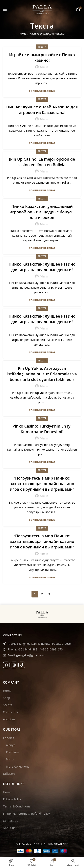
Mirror (10, 759)
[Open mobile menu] (5, 9)
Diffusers (9, 774)
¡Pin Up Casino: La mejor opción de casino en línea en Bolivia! (42, 162)
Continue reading (42, 91)
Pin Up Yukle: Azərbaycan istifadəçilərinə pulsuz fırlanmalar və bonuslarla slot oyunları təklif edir (42, 374)
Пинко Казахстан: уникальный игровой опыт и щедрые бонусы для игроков (42, 212)
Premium (12, 752)
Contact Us (10, 712)
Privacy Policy (12, 799)
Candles (9, 738)
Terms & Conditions (17, 806)
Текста (42, 47)
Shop (7, 698)
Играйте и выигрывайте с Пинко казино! (42, 57)
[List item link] (42, 649)
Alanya (11, 745)
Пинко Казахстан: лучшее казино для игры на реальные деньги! (42, 267)
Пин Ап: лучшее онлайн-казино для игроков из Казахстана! (42, 110)
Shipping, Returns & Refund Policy (26, 813)
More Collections (18, 766)
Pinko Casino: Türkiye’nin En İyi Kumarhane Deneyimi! (42, 429)
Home (23, 34)
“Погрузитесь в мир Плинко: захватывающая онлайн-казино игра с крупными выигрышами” (42, 484)
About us (9, 719)
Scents (8, 705)
